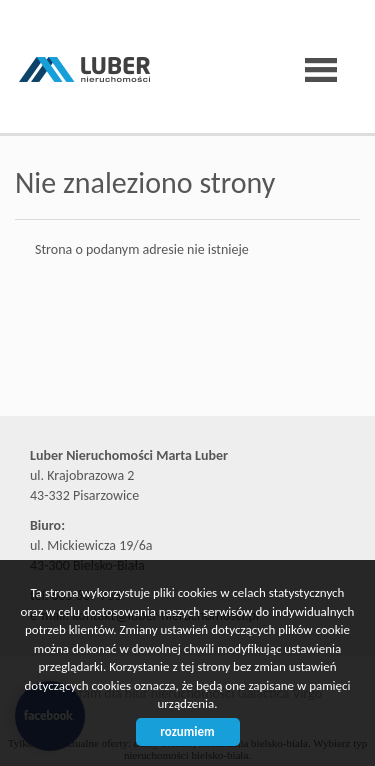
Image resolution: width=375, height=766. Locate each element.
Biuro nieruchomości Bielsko (170, 379)
